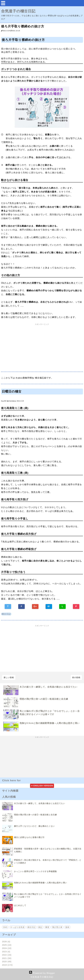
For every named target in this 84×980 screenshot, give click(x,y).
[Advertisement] (42, 349)
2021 (7, 958)
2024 (7, 948)
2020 (7, 962)
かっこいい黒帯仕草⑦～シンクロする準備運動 (35, 871)
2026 (6, 942)
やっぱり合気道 (17, 927)
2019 (7, 965)
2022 (7, 955)
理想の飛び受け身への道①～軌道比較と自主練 (44, 699)
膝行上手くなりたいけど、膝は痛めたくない (34, 826)
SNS (5, 927)
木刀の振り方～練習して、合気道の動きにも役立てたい (48, 687)
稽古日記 (6, 614)
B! (49, 606)
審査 (47, 927)
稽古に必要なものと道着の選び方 (29, 837)
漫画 (67, 927)
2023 (6, 952)
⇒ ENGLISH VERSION (42, 786)
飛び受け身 (57, 927)
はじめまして (20, 905)
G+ (35, 606)
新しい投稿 (9, 677)
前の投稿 (76, 677)
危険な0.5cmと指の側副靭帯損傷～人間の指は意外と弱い (50, 723)
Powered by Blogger (42, 973)
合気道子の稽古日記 (18, 11)
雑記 (40, 927)
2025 (7, 945)
